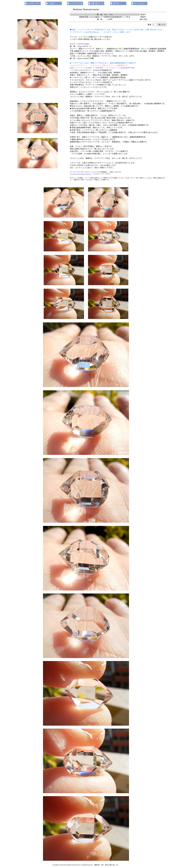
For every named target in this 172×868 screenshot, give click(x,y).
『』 (81, 174)
